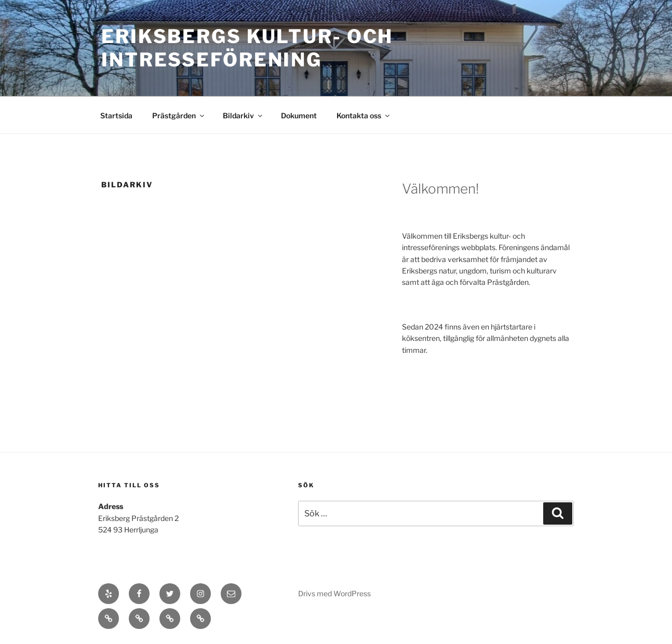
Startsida (116, 115)
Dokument (299, 115)
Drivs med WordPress (334, 593)
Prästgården (179, 115)
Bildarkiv (243, 115)
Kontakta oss (364, 115)
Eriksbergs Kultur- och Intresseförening (247, 48)
